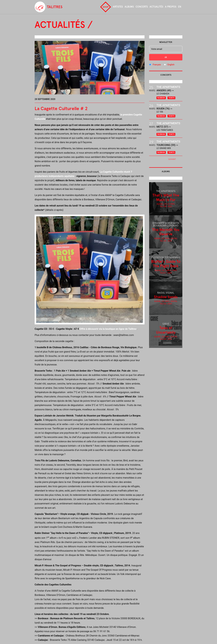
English (171, 65)
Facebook (161, 98)
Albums (129, 7)
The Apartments (168, 87)
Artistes (118, 7)
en (180, 7)
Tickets (171, 98)
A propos (171, 7)
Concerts (142, 7)
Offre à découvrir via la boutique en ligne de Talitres (108, 329)
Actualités (156, 7)
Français (157, 65)
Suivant (172, 159)
